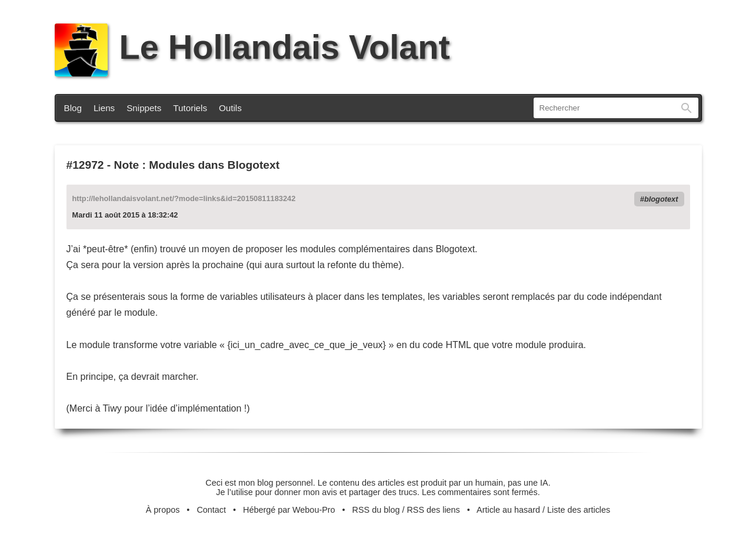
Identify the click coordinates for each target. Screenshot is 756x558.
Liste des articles (579, 510)
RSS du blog (376, 510)
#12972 (85, 165)
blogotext (661, 199)
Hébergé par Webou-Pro (289, 510)
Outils (230, 108)
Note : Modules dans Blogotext (197, 165)
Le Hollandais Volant (252, 47)
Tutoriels (190, 108)
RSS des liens (433, 510)
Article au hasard (508, 510)
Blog (73, 108)
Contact (211, 510)
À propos (163, 510)
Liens (104, 108)
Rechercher (687, 108)
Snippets (144, 108)
